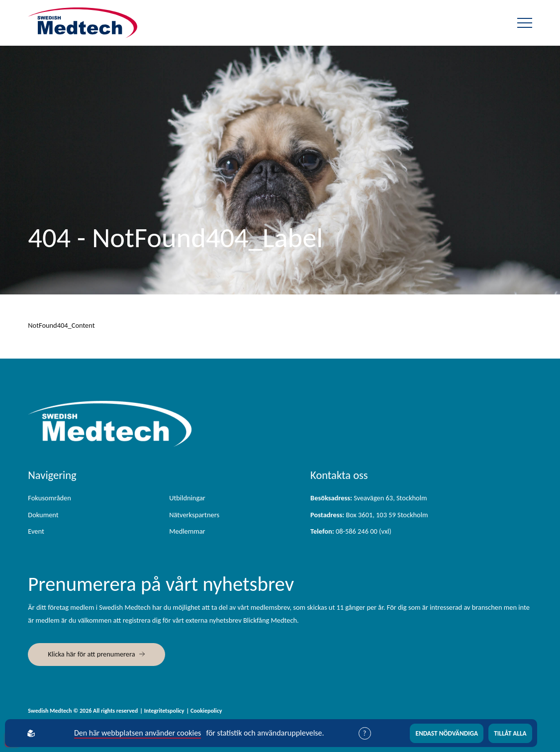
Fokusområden (49, 498)
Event (36, 531)
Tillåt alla (510, 733)
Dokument (43, 515)
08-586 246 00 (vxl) (351, 531)
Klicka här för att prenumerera (91, 654)
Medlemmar (187, 531)
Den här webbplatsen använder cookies (138, 733)
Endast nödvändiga (447, 733)
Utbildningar (187, 498)
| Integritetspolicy (162, 711)
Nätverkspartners (194, 515)
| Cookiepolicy (204, 711)
